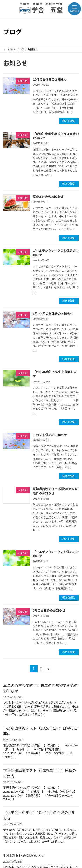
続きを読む (69, 121)
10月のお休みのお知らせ (50, 79)
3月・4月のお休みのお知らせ (53, 314)
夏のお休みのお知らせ (48, 197)
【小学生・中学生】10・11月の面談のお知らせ (39, 815)
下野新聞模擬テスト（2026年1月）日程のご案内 (40, 731)
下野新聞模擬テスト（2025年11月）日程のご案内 (40, 773)
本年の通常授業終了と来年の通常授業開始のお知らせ (40, 688)
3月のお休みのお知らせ (49, 610)
